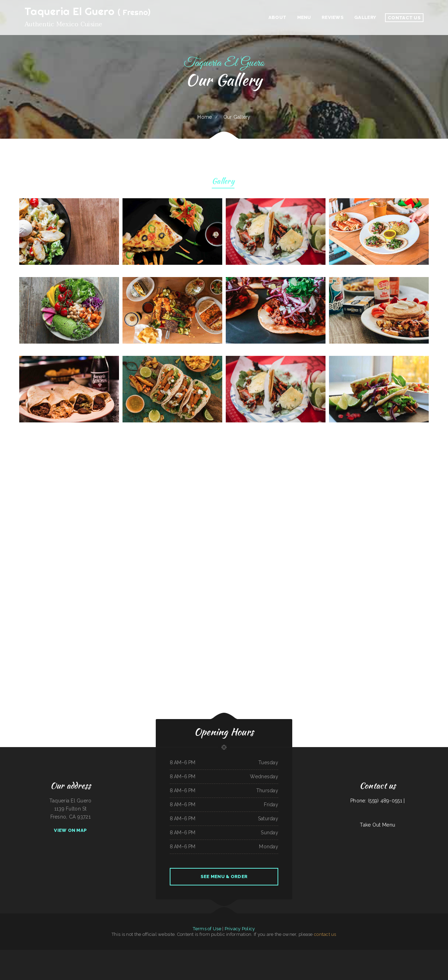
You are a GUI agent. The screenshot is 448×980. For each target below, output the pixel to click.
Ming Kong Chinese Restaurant (343, 954)
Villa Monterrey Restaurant (24, 954)
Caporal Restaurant (419, 954)
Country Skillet (110, 954)
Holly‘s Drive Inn (203, 954)
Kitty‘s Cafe (146, 954)
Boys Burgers (290, 962)
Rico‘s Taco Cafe (283, 962)
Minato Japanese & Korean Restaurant (9, 954)
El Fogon (296, 954)
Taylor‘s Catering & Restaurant (215, 954)
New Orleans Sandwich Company (205, 962)
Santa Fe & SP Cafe (193, 962)
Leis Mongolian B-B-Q (381, 954)
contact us (325, 934)
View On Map (70, 830)
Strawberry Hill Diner (168, 954)
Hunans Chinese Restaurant (220, 962)
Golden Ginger (332, 954)
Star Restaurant (178, 954)
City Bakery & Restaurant (437, 954)
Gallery (223, 182)
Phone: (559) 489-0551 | (377, 801)
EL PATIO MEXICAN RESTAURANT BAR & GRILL (366, 954)
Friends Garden (56, 954)
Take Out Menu (377, 825)
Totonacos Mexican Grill (119, 954)
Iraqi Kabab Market (282, 954)
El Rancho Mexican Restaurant (171, 962)
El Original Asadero (400, 954)
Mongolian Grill (94, 954)
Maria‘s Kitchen (139, 954)
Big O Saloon (274, 954)
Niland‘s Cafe (185, 954)
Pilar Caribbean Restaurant (323, 954)
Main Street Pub (239, 954)
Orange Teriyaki (427, 954)
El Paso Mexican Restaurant (156, 954)
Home (205, 117)
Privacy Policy (240, 929)
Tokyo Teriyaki (302, 954)
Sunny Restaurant (86, 954)
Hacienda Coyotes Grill (311, 954)
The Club (245, 954)
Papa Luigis (161, 962)
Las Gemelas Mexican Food (239, 962)
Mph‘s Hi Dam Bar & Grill (76, 954)
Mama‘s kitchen (249, 962)
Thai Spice (276, 962)
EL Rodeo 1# (352, 954)
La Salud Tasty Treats (183, 962)
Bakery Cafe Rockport (266, 954)
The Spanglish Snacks (194, 954)
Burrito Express (102, 954)
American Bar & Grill (47, 954)
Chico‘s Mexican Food (64, 954)
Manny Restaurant (391, 954)
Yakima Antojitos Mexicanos (228, 954)
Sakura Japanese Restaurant (254, 954)
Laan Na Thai (229, 962)
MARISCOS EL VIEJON (130, 954)
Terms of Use (207, 929)
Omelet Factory (257, 962)
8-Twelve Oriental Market (268, 962)
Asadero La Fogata (409, 954)
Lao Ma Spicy (290, 954)
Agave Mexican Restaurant (36, 954)
